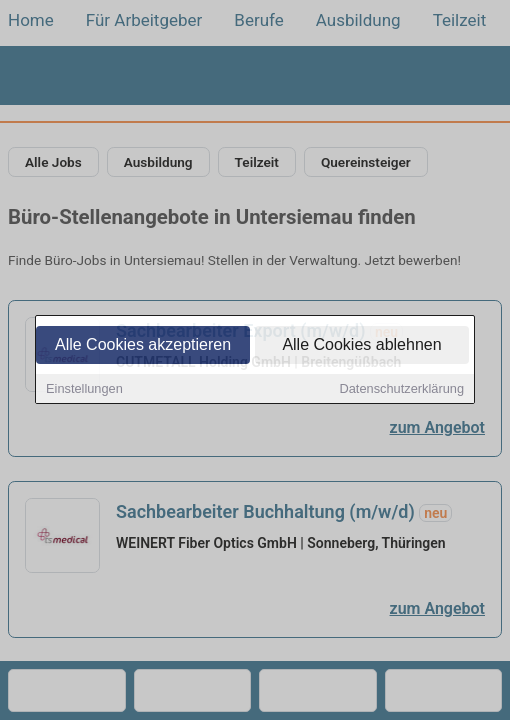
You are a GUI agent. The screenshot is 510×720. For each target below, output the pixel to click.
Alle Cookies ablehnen (361, 345)
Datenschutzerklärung (402, 389)
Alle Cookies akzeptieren (143, 345)
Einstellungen (84, 389)
